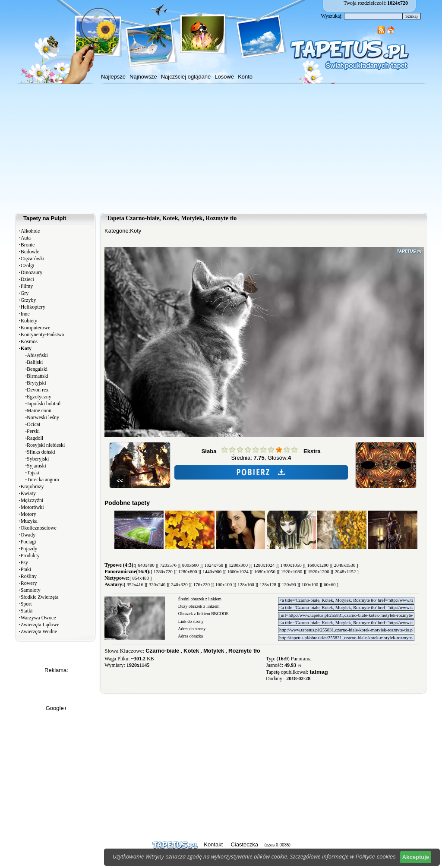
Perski (33, 431)
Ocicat (33, 424)
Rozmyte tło (244, 651)
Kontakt (213, 844)
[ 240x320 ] (179, 584)
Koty (136, 231)
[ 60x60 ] (330, 584)
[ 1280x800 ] (188, 571)
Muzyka (29, 521)
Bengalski (37, 369)
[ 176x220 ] (201, 584)
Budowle (30, 252)
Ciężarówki (33, 259)
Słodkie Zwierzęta (40, 597)
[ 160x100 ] (223, 584)
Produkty (30, 556)
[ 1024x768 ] (214, 565)
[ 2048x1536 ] (344, 565)
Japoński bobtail (44, 404)
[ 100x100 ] (310, 584)
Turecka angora (43, 480)
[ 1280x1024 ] (264, 565)
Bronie (28, 245)
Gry (25, 293)
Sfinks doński (41, 452)
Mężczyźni (32, 500)
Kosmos (29, 341)
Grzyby (28, 300)
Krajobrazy (32, 486)
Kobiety (29, 321)
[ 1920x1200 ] (319, 571)
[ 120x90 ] (289, 584)
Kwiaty (28, 493)
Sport (26, 604)
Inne (25, 314)
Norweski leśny (43, 417)
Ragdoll (35, 438)
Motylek (214, 651)
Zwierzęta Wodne (39, 631)
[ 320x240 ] (157, 584)
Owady (28, 535)
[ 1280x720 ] (163, 571)
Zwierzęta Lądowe (40, 625)
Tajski (33, 473)
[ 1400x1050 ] (291, 565)
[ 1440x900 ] (212, 571)
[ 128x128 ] (268, 584)
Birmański (38, 376)
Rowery (29, 583)
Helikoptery (33, 307)
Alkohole (30, 231)
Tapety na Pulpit (45, 218)
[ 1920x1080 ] (291, 571)
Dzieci (27, 279)
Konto (245, 77)
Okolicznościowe (39, 528)
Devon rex (38, 390)
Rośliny (29, 576)
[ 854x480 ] (140, 578)
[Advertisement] (221, 148)
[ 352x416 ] (135, 584)
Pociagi (28, 542)
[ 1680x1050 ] (265, 571)
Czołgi (28, 265)
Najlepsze (113, 77)
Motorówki (32, 507)
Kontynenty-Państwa (43, 335)
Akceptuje (416, 857)
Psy (24, 562)
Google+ (57, 708)
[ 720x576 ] (168, 565)
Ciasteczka (244, 844)
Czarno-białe (162, 651)
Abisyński (37, 355)
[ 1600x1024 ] (238, 571)
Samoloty (31, 590)
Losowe (224, 77)
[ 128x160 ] (246, 584)
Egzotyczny (39, 397)
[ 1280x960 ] (238, 565)
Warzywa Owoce (38, 618)
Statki (27, 611)
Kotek (191, 651)
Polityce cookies (376, 857)
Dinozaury (32, 272)
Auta (26, 238)
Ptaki (26, 569)
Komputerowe (36, 328)
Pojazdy (29, 549)
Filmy (27, 286)
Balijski (35, 362)
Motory (28, 514)
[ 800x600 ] (190, 565)
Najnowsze (143, 77)
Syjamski (36, 466)
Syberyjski (38, 459)
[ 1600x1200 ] (318, 565)
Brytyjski (36, 383)
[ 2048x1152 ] (345, 571)
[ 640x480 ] (146, 565)
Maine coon (39, 410)
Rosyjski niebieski (46, 445)
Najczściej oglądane (186, 77)
